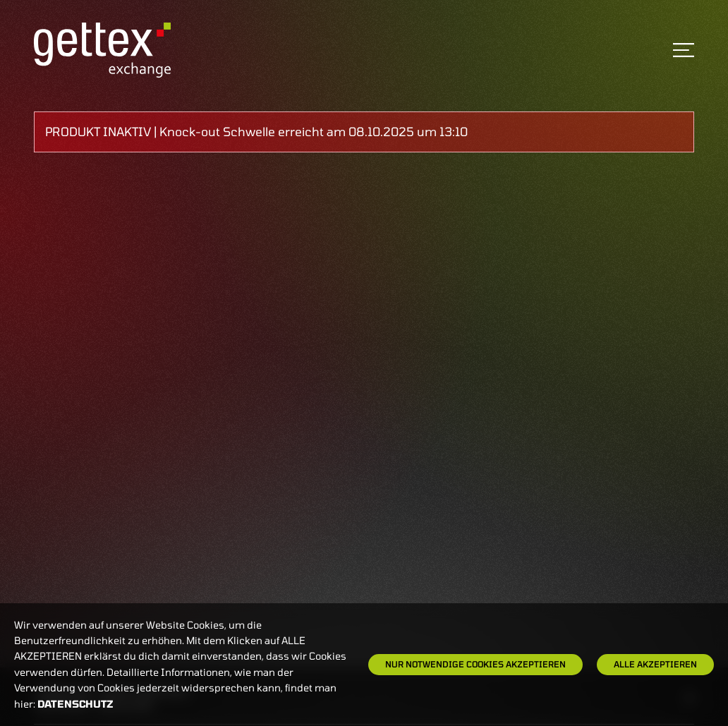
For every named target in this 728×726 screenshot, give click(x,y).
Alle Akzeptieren (655, 664)
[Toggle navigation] (684, 50)
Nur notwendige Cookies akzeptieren (475, 664)
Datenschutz (75, 704)
